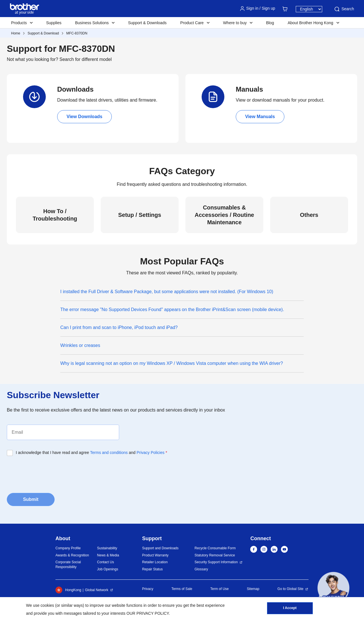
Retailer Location (155, 562)
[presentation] (50, 473)
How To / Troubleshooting (55, 215)
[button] (333, 588)
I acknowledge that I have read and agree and (92, 453)
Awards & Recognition (72, 555)
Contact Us (105, 562)
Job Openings (107, 569)
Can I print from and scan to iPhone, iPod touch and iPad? (119, 327)
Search (344, 9)
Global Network (97, 590)
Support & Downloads (147, 23)
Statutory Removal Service (215, 555)
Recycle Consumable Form (215, 548)
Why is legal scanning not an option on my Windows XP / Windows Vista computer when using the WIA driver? (172, 363)
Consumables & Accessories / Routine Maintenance (225, 215)
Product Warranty (155, 555)
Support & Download (43, 33)
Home (16, 33)
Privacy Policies (150, 453)
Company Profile (68, 548)
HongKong (68, 590)
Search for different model (86, 59)
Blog (270, 23)
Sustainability (107, 548)
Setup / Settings (139, 215)
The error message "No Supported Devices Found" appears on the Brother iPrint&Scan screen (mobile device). (172, 310)
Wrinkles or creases (80, 345)
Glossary (201, 569)
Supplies (54, 23)
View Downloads (84, 117)
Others (309, 215)
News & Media (108, 555)
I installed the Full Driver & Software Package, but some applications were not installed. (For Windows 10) (167, 292)
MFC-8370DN (77, 33)
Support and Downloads (160, 548)
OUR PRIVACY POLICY (148, 613)
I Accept (290, 609)
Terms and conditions (109, 453)
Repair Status (153, 569)
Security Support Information (216, 562)
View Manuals (260, 117)
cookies (47, 605)
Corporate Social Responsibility (68, 565)
